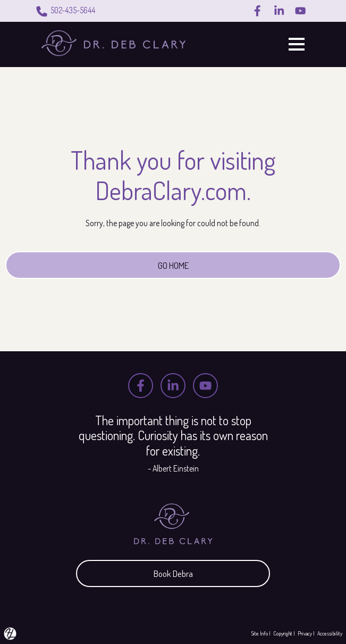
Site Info (260, 633)
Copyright (283, 633)
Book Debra (173, 572)
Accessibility (330, 633)
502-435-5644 (65, 11)
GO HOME (173, 265)
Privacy (305, 633)
